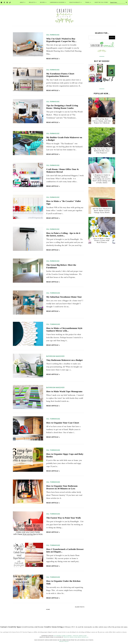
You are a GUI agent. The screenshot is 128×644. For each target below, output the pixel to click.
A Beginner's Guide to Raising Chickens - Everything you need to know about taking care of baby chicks (102, 179)
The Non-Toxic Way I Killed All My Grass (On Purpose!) (102, 151)
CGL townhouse (53, 293)
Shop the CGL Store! (101, 2)
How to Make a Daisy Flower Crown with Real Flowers (102, 241)
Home (48, 609)
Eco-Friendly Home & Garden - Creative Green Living (70, 636)
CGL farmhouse (53, 35)
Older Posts (80, 607)
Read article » (53, 59)
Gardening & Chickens (58, 2)
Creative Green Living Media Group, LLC (76, 637)
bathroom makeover (55, 356)
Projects (33, 2)
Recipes (43, 2)
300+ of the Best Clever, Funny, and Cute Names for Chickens (102, 121)
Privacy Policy (64, 642)
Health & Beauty (76, 2)
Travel (88, 2)
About (23, 2)
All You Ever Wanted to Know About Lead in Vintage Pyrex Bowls (102, 211)
